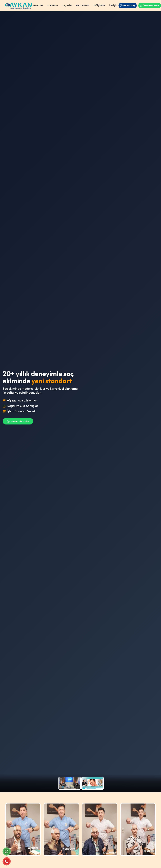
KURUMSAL (53, 6)
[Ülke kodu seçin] (108, 401)
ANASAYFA (38, 6)
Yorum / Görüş (128, 6)
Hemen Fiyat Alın (18, 421)
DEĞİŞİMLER (99, 6)
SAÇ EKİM (67, 6)
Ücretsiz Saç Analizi (150, 6)
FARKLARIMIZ (82, 6)
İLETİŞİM (113, 6)
